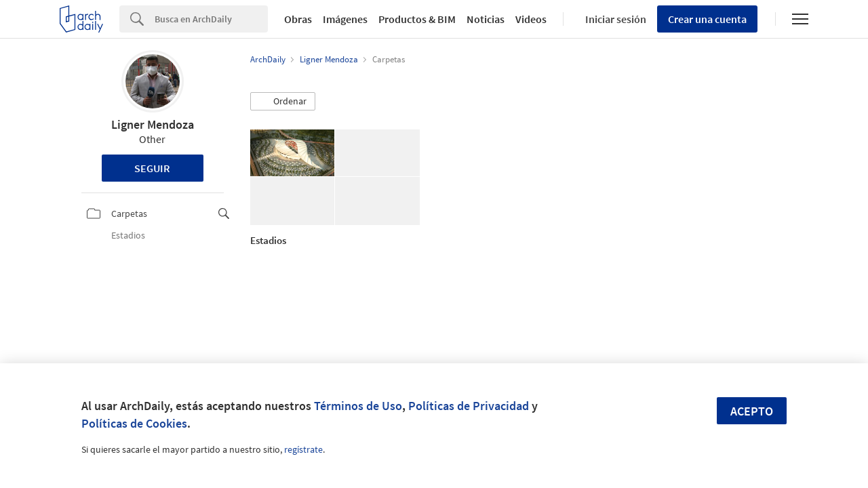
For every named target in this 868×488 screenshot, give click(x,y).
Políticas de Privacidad (469, 406)
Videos (531, 19)
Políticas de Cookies (134, 423)
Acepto (752, 411)
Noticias (486, 19)
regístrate (303, 449)
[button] (283, 102)
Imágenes (345, 19)
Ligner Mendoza (153, 124)
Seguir (152, 168)
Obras (298, 19)
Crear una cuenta (707, 19)
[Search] (211, 19)
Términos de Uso (358, 406)
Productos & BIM (417, 19)
